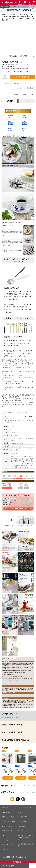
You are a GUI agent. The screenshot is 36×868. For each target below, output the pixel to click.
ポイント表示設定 (7, 845)
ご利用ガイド (6, 849)
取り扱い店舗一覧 (7, 826)
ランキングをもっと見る (29, 785)
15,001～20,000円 (11, 129)
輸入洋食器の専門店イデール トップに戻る (19, 83)
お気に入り (5, 78)
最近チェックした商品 (8, 817)
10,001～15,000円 (24, 123)
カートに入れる (23, 77)
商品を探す (5, 807)
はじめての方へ (23, 821)
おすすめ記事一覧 (7, 831)
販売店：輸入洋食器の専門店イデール (22, 56)
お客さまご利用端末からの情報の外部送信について (25, 837)
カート (4, 835)
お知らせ (21, 812)
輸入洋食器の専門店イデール (11, 717)
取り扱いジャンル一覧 (8, 821)
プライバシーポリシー (25, 831)
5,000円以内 (10, 117)
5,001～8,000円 (24, 117)
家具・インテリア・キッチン (19, 6)
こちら (24, 857)
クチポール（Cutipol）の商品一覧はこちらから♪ (18, 524)
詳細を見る (8, 778)
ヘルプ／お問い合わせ (25, 807)
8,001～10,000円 (11, 123)
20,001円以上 (24, 129)
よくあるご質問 (23, 817)
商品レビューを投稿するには (24, 94)
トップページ (5, 6)
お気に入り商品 (6, 812)
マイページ (5, 840)
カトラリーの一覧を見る (25, 88)
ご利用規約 (21, 826)
